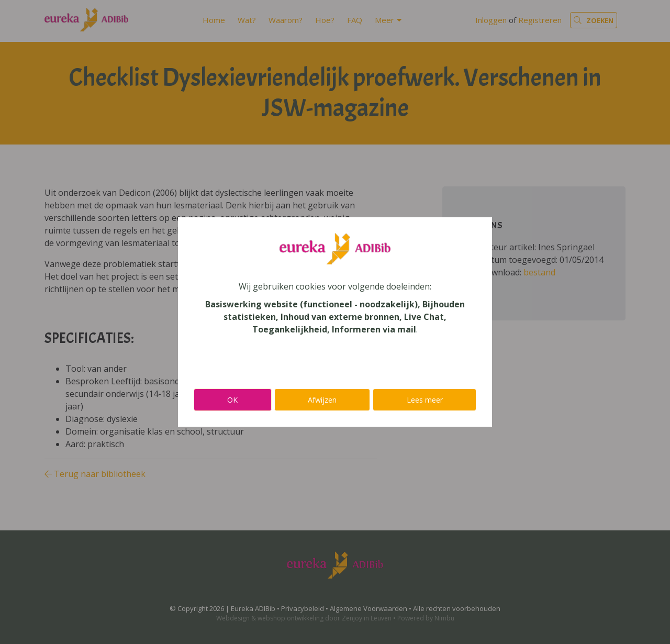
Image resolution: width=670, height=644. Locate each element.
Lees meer (425, 400)
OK (232, 400)
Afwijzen (322, 400)
